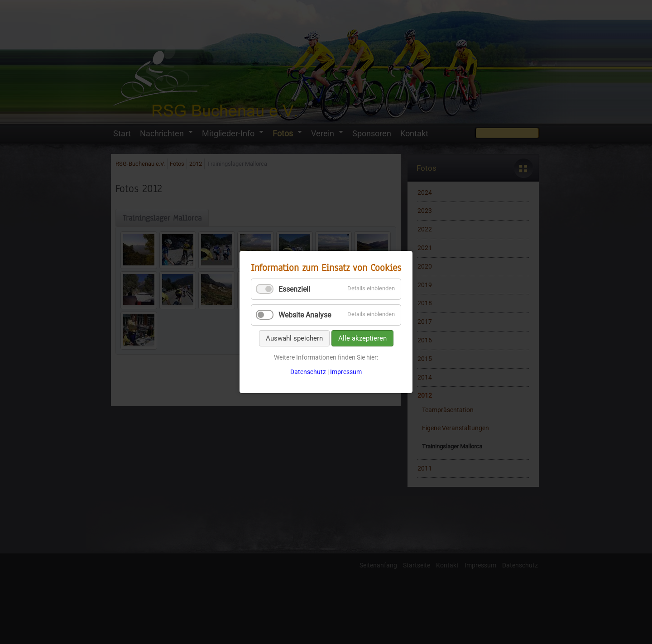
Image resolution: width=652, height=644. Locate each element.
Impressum (346, 372)
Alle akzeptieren (362, 338)
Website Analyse (305, 315)
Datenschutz (308, 372)
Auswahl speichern (294, 338)
